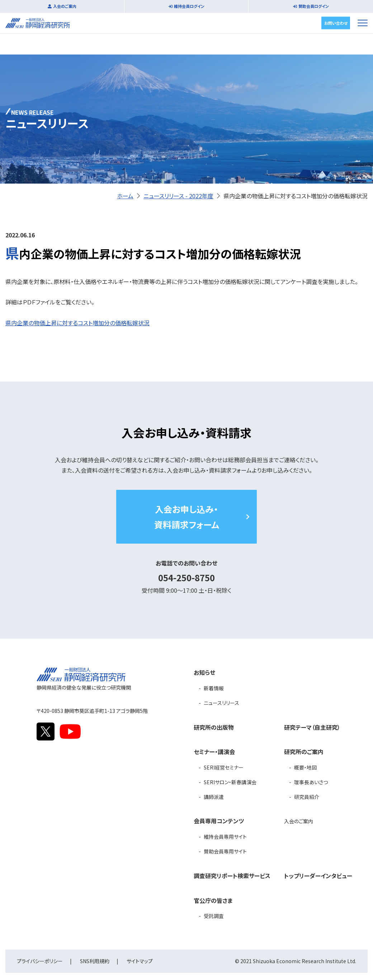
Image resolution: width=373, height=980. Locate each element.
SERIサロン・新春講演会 (230, 782)
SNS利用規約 (95, 961)
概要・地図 (305, 767)
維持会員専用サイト (225, 837)
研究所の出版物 (214, 727)
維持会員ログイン (189, 6)
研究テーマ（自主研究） (312, 727)
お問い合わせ (336, 23)
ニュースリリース (221, 703)
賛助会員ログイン (314, 6)
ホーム (125, 196)
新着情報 (214, 688)
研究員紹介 (307, 797)
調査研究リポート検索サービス (232, 876)
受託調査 (214, 916)
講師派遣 (214, 797)
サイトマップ (140, 961)
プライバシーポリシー (40, 961)
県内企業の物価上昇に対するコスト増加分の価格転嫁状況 (77, 323)
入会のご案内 (65, 6)
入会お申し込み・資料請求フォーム (187, 517)
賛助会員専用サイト (225, 851)
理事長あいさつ (311, 782)
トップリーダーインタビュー (318, 876)
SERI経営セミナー (224, 767)
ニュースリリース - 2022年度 (178, 196)
